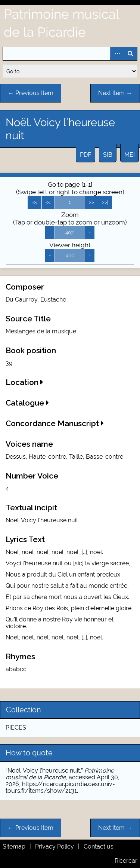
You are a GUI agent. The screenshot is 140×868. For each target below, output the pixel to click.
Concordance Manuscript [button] (55, 423)
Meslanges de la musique (41, 331)
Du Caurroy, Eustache (36, 299)
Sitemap (14, 846)
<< (48, 202)
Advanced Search (117, 54)
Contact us (99, 846)
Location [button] (24, 382)
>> (91, 202)
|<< (35, 202)
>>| (105, 202)
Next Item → (115, 93)
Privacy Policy (55, 846)
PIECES (16, 728)
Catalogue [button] (27, 403)
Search (130, 54)
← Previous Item (31, 93)
